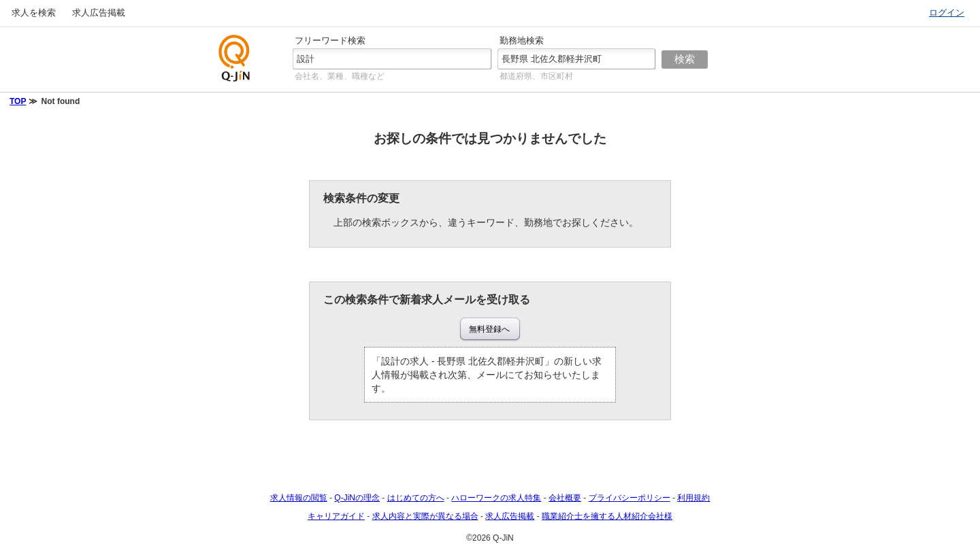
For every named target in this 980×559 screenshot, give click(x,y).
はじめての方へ (416, 498)
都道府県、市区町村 (536, 76)
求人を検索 (34, 13)
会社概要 (565, 498)
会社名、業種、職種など (340, 76)
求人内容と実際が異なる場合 (425, 516)
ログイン (947, 13)
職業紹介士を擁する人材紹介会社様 (607, 516)
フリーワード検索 (330, 40)
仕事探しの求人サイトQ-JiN (235, 58)
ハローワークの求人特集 (496, 498)
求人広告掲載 (99, 13)
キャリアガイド (336, 516)
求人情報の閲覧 (299, 498)
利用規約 (693, 498)
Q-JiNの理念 (357, 498)
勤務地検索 (522, 40)
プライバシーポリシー (630, 498)
